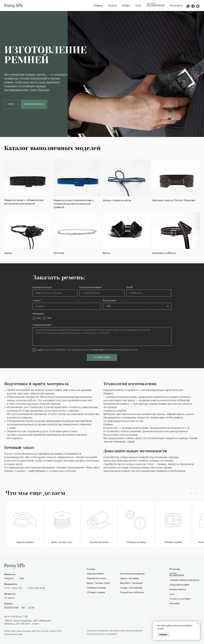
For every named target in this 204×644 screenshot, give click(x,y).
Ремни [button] (98, 6)
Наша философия (179, 585)
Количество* (110, 301)
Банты (106, 253)
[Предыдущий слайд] (192, 493)
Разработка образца (132, 593)
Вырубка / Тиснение (131, 583)
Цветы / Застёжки (130, 578)
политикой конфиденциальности (122, 350)
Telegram (9, 578)
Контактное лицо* (42, 287)
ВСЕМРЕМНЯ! (156, 6)
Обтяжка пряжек (96, 593)
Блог (138, 6)
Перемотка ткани (96, 578)
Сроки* (37, 301)
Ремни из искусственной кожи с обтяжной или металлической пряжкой (74, 204)
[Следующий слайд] (196, 493)
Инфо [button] (126, 6)
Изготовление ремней (132, 574)
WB (23, 608)
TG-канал (9, 598)
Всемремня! (177, 575)
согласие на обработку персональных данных (66, 350)
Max (22, 578)
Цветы (8, 253)
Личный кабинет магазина (184, 580)
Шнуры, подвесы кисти (117, 201)
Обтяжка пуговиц (96, 588)
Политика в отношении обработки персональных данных (114, 631)
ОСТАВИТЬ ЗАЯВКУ (102, 357)
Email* (130, 287)
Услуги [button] (112, 6)
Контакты (176, 6)
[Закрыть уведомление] (198, 624)
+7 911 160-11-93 (13, 588)
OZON (31, 608)
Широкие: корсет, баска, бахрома (174, 201)
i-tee (20, 635)
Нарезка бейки (95, 574)
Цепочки (59, 253)
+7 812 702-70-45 (36, 588)
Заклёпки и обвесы (164, 253)
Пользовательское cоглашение (102, 634)
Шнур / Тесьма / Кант (98, 583)
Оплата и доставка (180, 599)
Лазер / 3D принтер (131, 588)
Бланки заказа (178, 589)
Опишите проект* (42, 325)
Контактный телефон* (91, 287)
